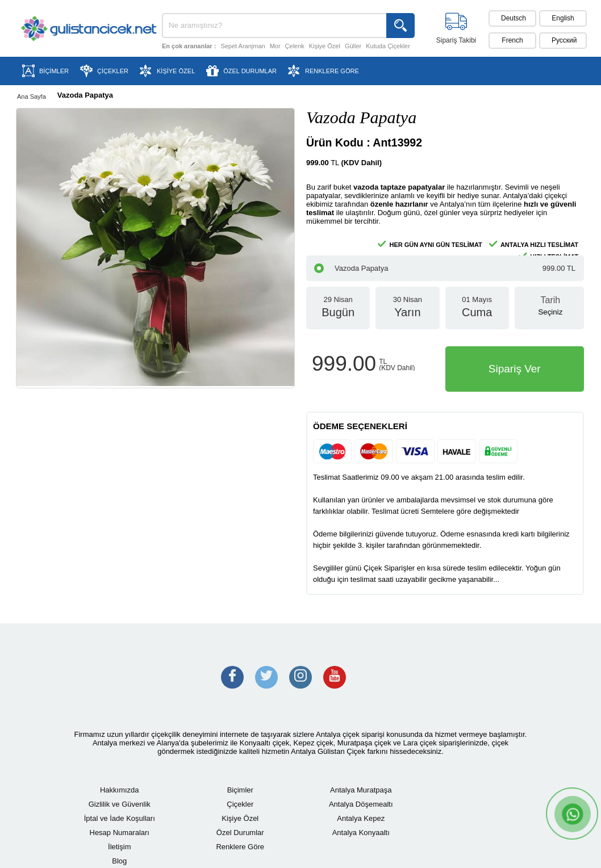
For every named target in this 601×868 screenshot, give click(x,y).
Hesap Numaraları (120, 833)
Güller (353, 46)
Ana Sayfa (32, 97)
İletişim (119, 847)
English (563, 18)
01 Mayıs (477, 312)
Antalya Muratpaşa (361, 790)
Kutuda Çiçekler (388, 46)
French (512, 40)
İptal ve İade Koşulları (120, 818)
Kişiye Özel (325, 46)
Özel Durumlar (240, 833)
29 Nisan (338, 312)
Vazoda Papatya (445, 268)
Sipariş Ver (515, 369)
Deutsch (514, 18)
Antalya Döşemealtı (361, 804)
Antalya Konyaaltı (361, 833)
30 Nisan (407, 312)
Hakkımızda (120, 790)
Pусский (564, 40)
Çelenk (295, 46)
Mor (275, 46)
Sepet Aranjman (243, 46)
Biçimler (240, 790)
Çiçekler (240, 804)
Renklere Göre (240, 847)
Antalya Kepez (361, 818)
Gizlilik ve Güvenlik (120, 804)
